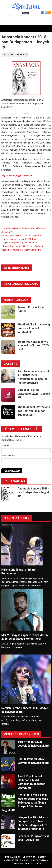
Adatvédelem (11, 860)
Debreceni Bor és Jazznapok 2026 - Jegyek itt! (34, 394)
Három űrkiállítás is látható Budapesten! (19, 572)
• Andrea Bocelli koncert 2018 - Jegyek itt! (22, 236)
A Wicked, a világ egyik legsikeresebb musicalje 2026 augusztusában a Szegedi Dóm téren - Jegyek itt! (25, 802)
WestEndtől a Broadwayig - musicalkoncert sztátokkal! (34, 328)
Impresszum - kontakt (34, 857)
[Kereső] (12, 13)
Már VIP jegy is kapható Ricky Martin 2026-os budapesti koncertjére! (25, 637)
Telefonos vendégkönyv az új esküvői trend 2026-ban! (33, 346)
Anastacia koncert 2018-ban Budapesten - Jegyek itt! (34, 492)
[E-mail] (26, 461)
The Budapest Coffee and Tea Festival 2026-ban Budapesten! (34, 411)
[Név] (26, 451)
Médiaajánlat (13, 857)
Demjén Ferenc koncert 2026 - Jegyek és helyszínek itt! (25, 710)
